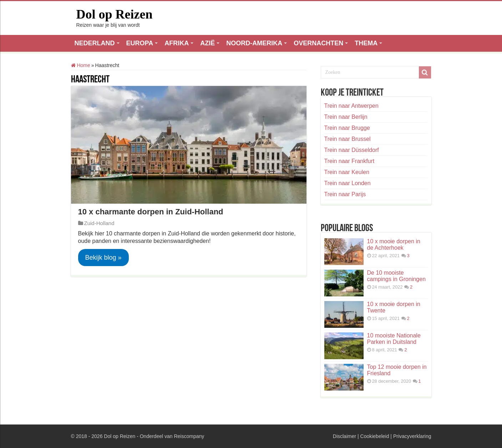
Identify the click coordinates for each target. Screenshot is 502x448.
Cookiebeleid (375, 436)
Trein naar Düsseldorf (352, 150)
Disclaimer (344, 436)
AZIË (207, 43)
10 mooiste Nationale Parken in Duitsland (394, 339)
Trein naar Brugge (347, 128)
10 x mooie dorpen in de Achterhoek (394, 245)
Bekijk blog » (103, 258)
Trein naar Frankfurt (349, 161)
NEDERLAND (95, 43)
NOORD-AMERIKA (254, 43)
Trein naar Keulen (347, 172)
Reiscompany (189, 436)
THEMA (366, 43)
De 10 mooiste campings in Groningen (397, 276)
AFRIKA (177, 43)
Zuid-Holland (99, 223)
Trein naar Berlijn (346, 117)
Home (81, 65)
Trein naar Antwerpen (351, 106)
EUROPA (140, 43)
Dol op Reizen (115, 14)
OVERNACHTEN (318, 43)
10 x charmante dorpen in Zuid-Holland (151, 212)
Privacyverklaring (412, 436)
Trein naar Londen (348, 183)
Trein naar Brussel (348, 139)
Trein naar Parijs (345, 194)
